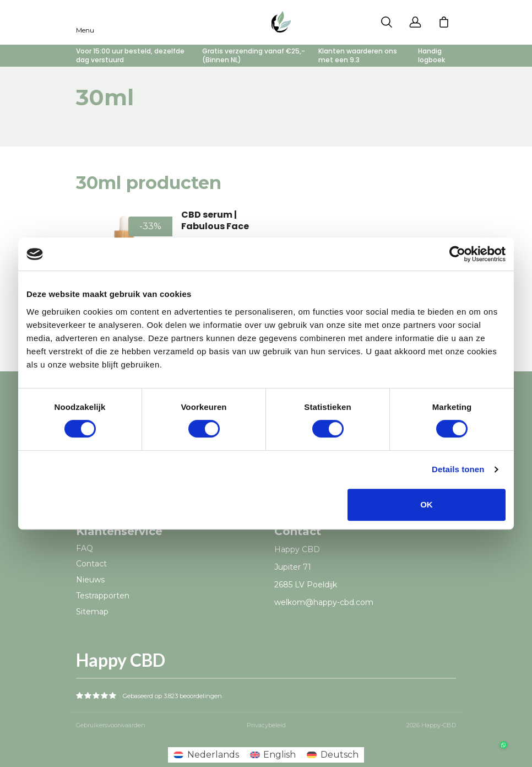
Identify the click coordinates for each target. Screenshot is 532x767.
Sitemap (92, 612)
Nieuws (90, 580)
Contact (91, 564)
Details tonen (458, 469)
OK (427, 504)
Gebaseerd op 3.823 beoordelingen (172, 696)
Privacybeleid (266, 725)
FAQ (85, 548)
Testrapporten (103, 596)
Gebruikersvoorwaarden (111, 725)
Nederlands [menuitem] (213, 755)
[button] (500, 735)
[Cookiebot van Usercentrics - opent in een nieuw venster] (457, 254)
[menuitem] (206, 755)
